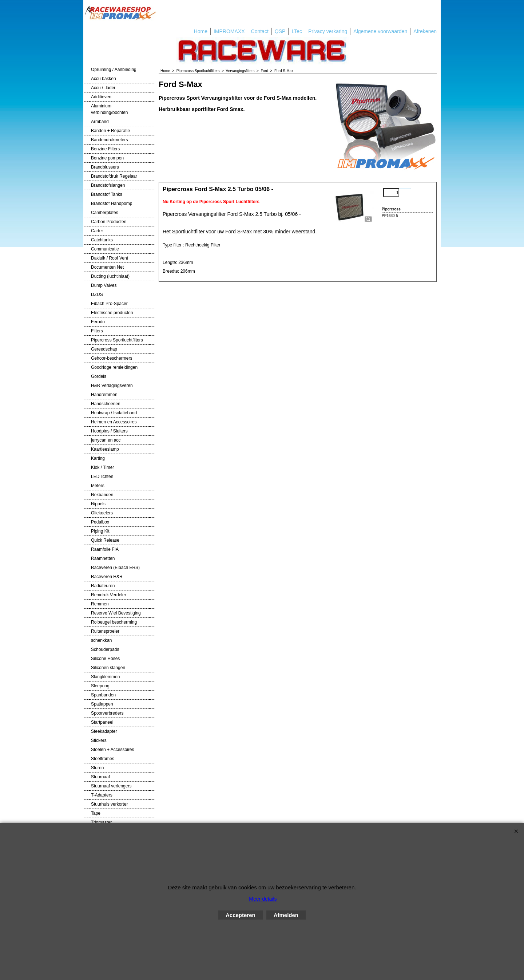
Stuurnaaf (100, 777)
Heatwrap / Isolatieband (114, 413)
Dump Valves (104, 285)
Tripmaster (101, 822)
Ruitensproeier (105, 631)
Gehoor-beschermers (112, 358)
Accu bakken (104, 79)
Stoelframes (103, 759)
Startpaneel (102, 722)
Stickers (99, 740)
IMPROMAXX (229, 31)
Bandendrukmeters (109, 140)
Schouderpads (105, 649)
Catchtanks (102, 240)
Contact (260, 31)
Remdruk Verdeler (109, 595)
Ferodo (98, 322)
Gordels (99, 376)
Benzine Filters (105, 149)
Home (201, 31)
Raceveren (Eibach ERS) (115, 568)
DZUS (97, 295)
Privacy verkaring (328, 31)
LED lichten (102, 477)
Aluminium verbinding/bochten (109, 109)
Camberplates (105, 213)
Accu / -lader (103, 88)
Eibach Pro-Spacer (109, 304)
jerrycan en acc (106, 440)
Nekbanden (102, 495)
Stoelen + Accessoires (112, 750)
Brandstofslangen (108, 185)
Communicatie (105, 249)
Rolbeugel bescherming (114, 622)
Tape (96, 813)
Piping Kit (100, 531)
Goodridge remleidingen (114, 367)
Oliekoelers (102, 513)
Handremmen (104, 395)
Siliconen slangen (108, 668)
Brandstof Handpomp (112, 203)
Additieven (101, 97)
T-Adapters (102, 795)
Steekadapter (104, 731)
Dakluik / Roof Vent (110, 258)
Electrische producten (112, 313)
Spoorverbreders (107, 713)
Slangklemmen (105, 677)
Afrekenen (425, 31)
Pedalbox (100, 522)
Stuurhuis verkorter (109, 804)
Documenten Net (107, 267)
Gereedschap (104, 349)
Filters (97, 331)
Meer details (263, 899)
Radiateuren (103, 586)
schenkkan (101, 640)
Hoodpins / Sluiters (109, 431)
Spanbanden (103, 695)
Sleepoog (100, 686)
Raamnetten (103, 558)
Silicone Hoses (105, 659)
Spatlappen (102, 704)
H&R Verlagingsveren (112, 386)
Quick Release (105, 540)
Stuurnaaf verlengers (111, 786)
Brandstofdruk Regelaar (114, 176)
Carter (97, 231)
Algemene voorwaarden (380, 31)
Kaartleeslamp (105, 449)
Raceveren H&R (107, 577)
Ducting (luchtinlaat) (110, 276)
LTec (297, 31)
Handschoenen (106, 404)
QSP (280, 31)
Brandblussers (105, 167)
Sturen (97, 768)
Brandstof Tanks (107, 194)
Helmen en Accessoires (114, 422)
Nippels (98, 504)
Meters (98, 486)
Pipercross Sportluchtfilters (117, 340)
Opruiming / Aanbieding (114, 70)
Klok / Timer (102, 467)
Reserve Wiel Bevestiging (116, 613)
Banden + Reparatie (110, 131)
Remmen (100, 604)
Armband (100, 122)
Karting (98, 458)
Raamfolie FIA (105, 549)
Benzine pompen (107, 158)
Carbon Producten (109, 222)
